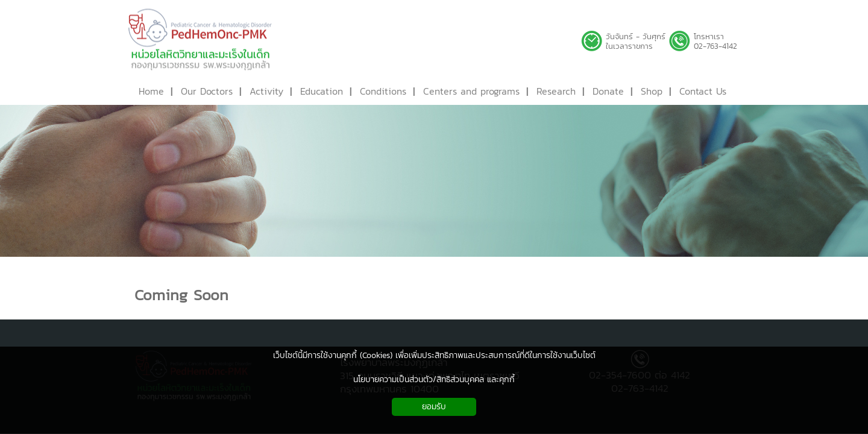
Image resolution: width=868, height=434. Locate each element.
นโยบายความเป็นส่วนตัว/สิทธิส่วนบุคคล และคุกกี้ (434, 379)
